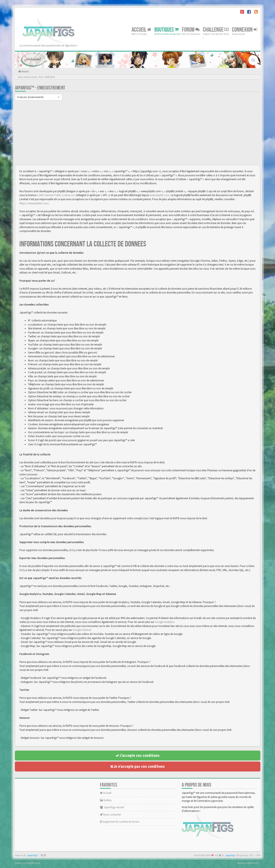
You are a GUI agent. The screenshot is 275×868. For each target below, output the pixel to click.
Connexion (245, 30)
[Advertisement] (138, 133)
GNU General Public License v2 (56, 195)
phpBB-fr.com (33, 863)
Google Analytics (165, 622)
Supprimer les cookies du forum (120, 822)
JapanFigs (230, 855)
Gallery (106, 800)
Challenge (216, 30)
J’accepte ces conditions (137, 755)
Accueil (141, 30)
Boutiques (167, 30)
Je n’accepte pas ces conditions (137, 766)
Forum (191, 30)
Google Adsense (82, 630)
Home (25, 71)
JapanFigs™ (33, 855)
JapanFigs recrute (112, 807)
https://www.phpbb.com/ (34, 203)
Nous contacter (110, 815)
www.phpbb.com (160, 195)
